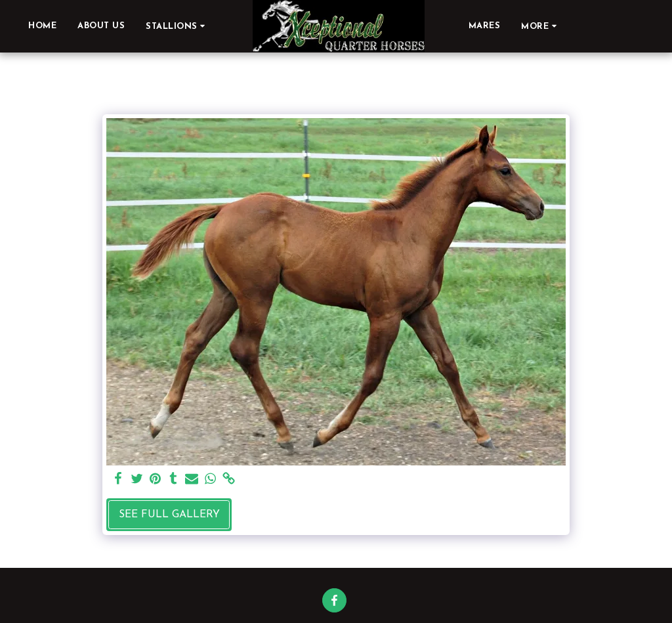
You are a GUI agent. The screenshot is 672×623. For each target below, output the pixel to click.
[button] (177, 26)
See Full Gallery (169, 515)
